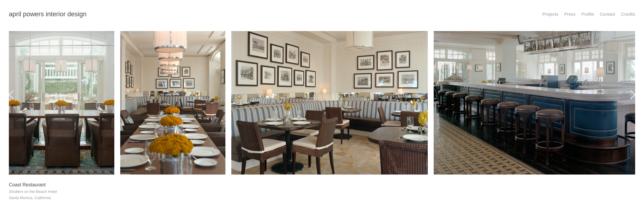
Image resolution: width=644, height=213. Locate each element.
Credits (628, 14)
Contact (608, 14)
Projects (550, 14)
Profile (588, 14)
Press (570, 14)
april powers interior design (48, 14)
